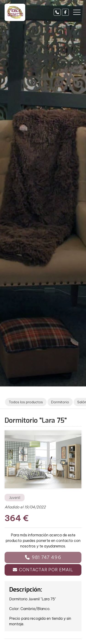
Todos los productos (26, 402)
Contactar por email (46, 570)
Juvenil (15, 498)
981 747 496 (46, 557)
